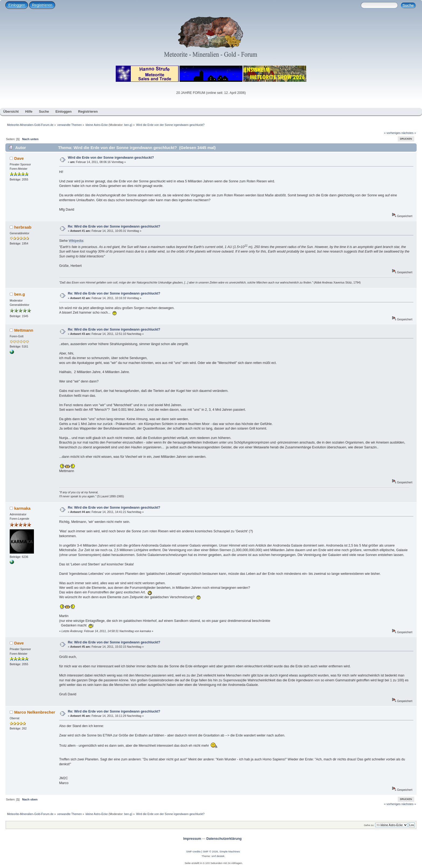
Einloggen (17, 5)
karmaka (22, 508)
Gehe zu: (369, 825)
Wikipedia (76, 241)
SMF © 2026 (210, 851)
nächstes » (409, 133)
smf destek (218, 856)
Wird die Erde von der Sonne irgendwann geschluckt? (111, 158)
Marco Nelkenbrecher (35, 712)
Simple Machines (230, 851)
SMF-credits (194, 851)
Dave (19, 158)
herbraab (23, 227)
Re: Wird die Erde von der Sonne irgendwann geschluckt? (114, 226)
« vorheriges (392, 133)
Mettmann (24, 330)
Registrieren (42, 5)
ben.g (128, 125)
